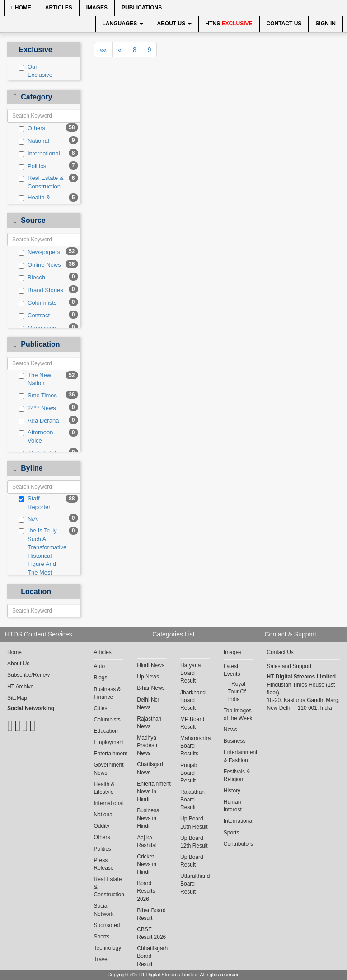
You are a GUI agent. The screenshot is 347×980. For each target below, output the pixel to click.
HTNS (229, 24)
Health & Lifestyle (34, 202)
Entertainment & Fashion (239, 756)
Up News (148, 677)
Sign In (326, 24)
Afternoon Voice (36, 437)
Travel (101, 959)
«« (103, 50)
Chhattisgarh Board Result (152, 956)
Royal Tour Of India (237, 692)
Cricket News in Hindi (147, 864)
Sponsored (107, 925)
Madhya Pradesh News (147, 745)
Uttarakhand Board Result (195, 884)
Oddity (102, 826)
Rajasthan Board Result (192, 800)
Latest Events (232, 670)
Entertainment (109, 754)
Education (106, 731)
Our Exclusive (35, 71)
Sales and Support (289, 666)
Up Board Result (192, 861)
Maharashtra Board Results (195, 746)
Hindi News (151, 665)
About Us (174, 24)
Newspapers (39, 252)
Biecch (32, 278)
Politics (32, 166)
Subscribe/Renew (28, 675)
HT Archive (20, 687)
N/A (28, 519)
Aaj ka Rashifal (147, 841)
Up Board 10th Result (194, 822)
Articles (59, 8)
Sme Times (38, 396)
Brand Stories (41, 290)
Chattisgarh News (151, 768)
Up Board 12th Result (194, 842)
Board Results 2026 (146, 891)
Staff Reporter (35, 503)
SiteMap (17, 698)
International (39, 154)
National (34, 141)
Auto (100, 666)
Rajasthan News (149, 723)
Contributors (238, 844)
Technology (108, 948)
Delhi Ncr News (148, 704)
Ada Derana (39, 421)
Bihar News (151, 688)
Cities (101, 708)
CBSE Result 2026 (151, 933)
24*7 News (37, 408)
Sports (102, 937)
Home (21, 8)
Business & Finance (108, 693)
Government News (109, 769)
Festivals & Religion (237, 775)
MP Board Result (192, 723)
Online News (40, 265)
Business (235, 741)
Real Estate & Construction (41, 182)
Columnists (38, 303)
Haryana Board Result (190, 673)
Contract (34, 316)
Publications (142, 8)
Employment (109, 742)
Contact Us (284, 24)
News (230, 730)
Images (97, 8)
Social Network (104, 910)
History (232, 791)
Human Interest (233, 806)
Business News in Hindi (148, 818)
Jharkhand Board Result (193, 700)
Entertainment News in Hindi (152, 792)
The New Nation (35, 379)
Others (32, 128)
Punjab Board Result (189, 773)
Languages (123, 24)
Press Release (104, 864)
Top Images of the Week (238, 714)
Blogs (101, 678)
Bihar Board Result (151, 914)
